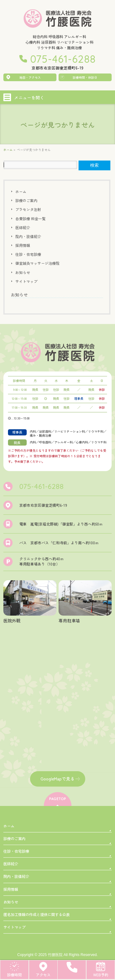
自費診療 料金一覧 (31, 218)
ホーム (21, 191)
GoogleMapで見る (57, 779)
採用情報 (23, 245)
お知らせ (23, 272)
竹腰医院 (55, 955)
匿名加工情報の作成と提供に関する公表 (36, 915)
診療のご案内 (26, 200)
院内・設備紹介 (28, 236)
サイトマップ (26, 281)
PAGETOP (57, 799)
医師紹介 (23, 227)
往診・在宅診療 (28, 254)
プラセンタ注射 (28, 209)
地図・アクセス (30, 77)
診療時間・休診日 (85, 77)
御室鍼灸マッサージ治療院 (37, 263)
